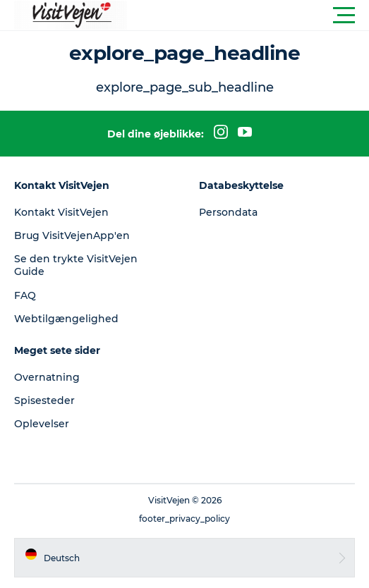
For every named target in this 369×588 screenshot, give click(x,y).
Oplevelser (42, 424)
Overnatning (47, 377)
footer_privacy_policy (184, 519)
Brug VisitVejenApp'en (72, 235)
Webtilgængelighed (66, 319)
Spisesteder (44, 400)
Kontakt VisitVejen (61, 212)
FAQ (25, 295)
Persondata (228, 212)
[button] (248, 16)
